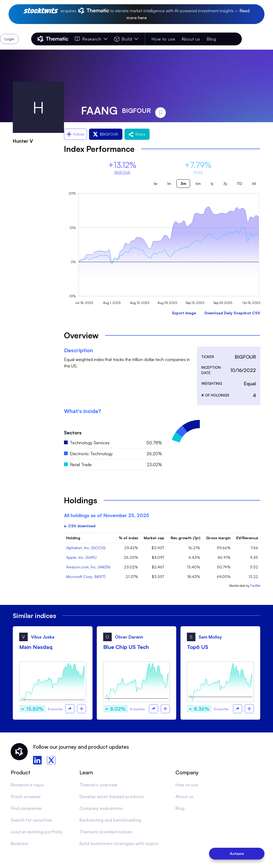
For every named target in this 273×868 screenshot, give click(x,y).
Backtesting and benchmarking (110, 820)
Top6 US (198, 647)
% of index (128, 538)
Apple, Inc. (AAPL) (81, 557)
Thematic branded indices (106, 832)
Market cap (154, 538)
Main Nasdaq (36, 647)
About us (191, 39)
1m (169, 183)
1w (155, 183)
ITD (240, 183)
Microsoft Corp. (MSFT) (86, 576)
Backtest (20, 843)
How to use (163, 39)
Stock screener (26, 796)
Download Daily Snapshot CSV (232, 313)
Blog (211, 39)
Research (91, 39)
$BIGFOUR (106, 134)
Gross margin (218, 538)
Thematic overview (98, 785)
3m (183, 183)
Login (228, 39)
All (254, 183)
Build (126, 39)
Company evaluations (101, 808)
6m (198, 183)
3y (225, 183)
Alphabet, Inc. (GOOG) (86, 548)
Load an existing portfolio (37, 832)
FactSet (255, 586)
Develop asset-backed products (112, 796)
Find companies (26, 808)
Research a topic (27, 785)
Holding (73, 538)
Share (137, 134)
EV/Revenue (247, 538)
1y (212, 183)
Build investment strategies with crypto (119, 843)
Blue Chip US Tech (126, 647)
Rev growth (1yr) (185, 538)
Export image (184, 313)
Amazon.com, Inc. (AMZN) (88, 567)
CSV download (80, 526)
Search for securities (31, 820)
